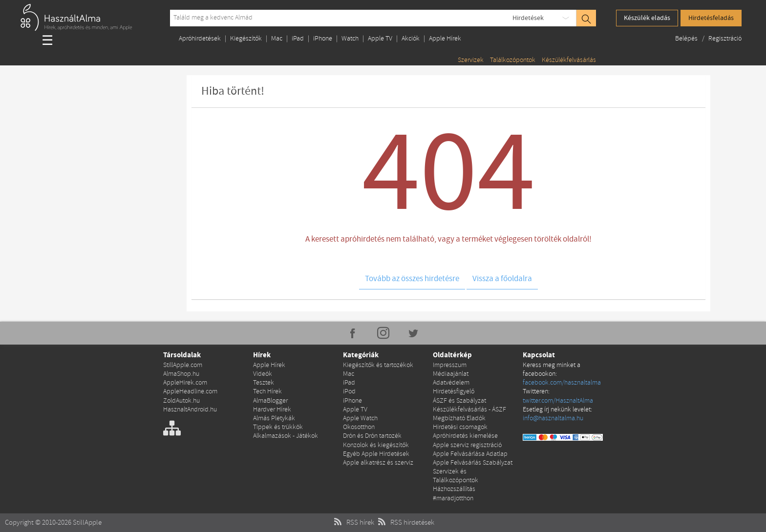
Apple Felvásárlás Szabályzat (473, 463)
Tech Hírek (267, 392)
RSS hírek (353, 523)
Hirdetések (528, 18)
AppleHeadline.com (190, 392)
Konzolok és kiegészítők (376, 445)
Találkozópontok (513, 60)
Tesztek (264, 383)
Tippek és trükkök (278, 427)
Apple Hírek (445, 39)
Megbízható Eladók (459, 419)
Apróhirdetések (200, 39)
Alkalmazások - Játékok (286, 436)
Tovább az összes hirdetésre (412, 279)
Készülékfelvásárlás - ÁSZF (469, 410)
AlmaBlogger (270, 401)
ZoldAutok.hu (181, 401)
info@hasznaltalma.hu (553, 419)
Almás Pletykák (274, 419)
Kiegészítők (246, 39)
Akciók (411, 39)
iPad (298, 39)
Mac (277, 39)
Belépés (687, 39)
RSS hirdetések (405, 523)
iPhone (323, 39)
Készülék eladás (647, 18)
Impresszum (450, 365)
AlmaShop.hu (181, 374)
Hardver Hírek (272, 410)
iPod (349, 392)
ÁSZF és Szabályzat (459, 401)
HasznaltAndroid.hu (190, 410)
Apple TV (380, 39)
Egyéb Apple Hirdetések (376, 454)
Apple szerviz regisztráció (467, 445)
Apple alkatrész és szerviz (378, 463)
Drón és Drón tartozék (372, 436)
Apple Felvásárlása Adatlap (470, 454)
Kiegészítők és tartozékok (378, 365)
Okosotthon (359, 427)
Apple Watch (360, 419)
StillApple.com (183, 365)
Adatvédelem (451, 383)
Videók (263, 374)
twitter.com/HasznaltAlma (558, 401)
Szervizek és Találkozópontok (456, 476)
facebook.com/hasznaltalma (562, 383)
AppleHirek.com (185, 383)
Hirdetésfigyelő (454, 392)
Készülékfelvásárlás (569, 60)
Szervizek (471, 60)
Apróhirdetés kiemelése (465, 436)
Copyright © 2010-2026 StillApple (53, 523)
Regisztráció (725, 39)
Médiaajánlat (451, 374)
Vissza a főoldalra (502, 279)
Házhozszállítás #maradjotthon (454, 494)
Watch (350, 39)
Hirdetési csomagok (460, 427)
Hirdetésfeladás (711, 18)
